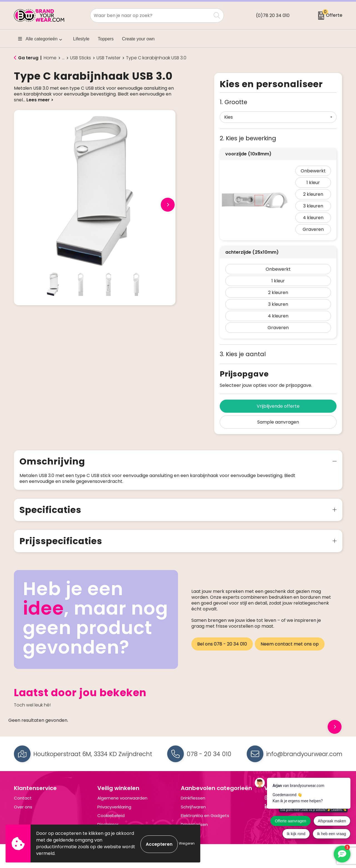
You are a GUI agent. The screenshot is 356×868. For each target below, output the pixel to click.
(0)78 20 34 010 (273, 15)
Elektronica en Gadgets (205, 816)
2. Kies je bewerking (248, 138)
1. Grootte (233, 102)
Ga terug (28, 58)
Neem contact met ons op (291, 643)
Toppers (106, 39)
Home (50, 58)
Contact (23, 798)
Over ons (23, 807)
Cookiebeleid (111, 816)
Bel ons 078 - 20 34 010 (222, 643)
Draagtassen (194, 824)
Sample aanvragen (278, 422)
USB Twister (108, 58)
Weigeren (187, 843)
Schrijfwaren (193, 807)
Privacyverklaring (114, 807)
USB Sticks (81, 58)
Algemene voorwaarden (122, 798)
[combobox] (151, 15)
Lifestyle (81, 39)
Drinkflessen (193, 798)
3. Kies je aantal (243, 354)
